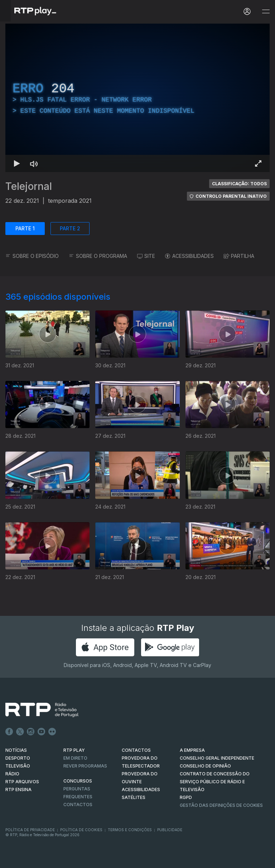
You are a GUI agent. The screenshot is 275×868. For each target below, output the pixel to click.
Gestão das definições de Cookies (221, 805)
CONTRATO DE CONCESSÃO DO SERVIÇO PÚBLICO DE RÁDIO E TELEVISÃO (215, 782)
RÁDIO (12, 774)
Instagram (31, 732)
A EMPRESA (192, 750)
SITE (146, 256)
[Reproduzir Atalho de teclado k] (17, 163)
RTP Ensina (18, 789)
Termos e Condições (130, 830)
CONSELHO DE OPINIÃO (205, 766)
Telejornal (29, 186)
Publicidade (170, 830)
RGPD (186, 797)
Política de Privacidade (30, 830)
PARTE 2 (70, 228)
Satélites (134, 797)
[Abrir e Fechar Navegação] (266, 12)
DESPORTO (18, 758)
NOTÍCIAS (16, 750)
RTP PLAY (74, 750)
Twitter (20, 732)
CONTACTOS (136, 750)
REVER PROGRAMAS (85, 766)
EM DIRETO (75, 758)
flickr (52, 732)
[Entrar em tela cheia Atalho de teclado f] (258, 163)
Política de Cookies (81, 830)
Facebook (9, 732)
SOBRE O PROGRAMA (98, 256)
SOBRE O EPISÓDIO (32, 256)
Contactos (78, 805)
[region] (137, 98)
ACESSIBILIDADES (189, 256)
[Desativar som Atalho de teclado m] (34, 163)
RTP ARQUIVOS (22, 782)
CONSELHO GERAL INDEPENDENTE (217, 758)
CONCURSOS (78, 781)
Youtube (42, 732)
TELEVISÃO (18, 766)
